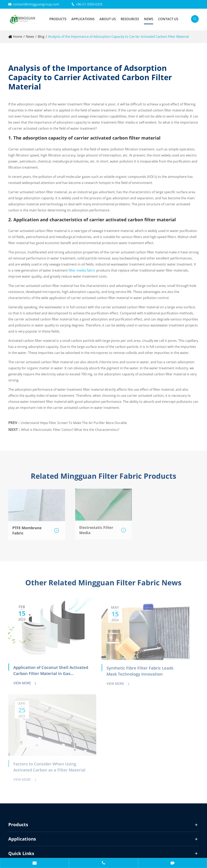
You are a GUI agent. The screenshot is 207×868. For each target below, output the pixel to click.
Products (58, 19)
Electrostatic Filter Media (96, 528)
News (149, 19)
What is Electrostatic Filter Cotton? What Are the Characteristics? (70, 428)
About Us (108, 19)
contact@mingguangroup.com (36, 4)
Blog (41, 37)
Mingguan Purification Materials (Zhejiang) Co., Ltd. (67, 842)
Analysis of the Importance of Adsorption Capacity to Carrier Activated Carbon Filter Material (118, 37)
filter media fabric (82, 270)
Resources (130, 19)
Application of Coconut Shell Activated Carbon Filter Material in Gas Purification (36, 653)
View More (25, 665)
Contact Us (168, 19)
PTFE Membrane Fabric (27, 528)
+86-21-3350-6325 (89, 4)
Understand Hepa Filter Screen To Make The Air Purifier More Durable (74, 421)
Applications (83, 19)
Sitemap (15, 851)
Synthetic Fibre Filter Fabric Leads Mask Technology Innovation (101, 654)
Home (18, 37)
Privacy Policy (39, 851)
